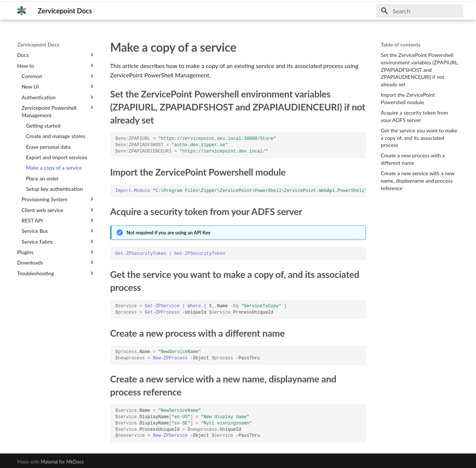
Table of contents (401, 44)
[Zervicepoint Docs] (22, 11)
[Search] (420, 11)
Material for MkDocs (62, 462)
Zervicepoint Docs (38, 44)
